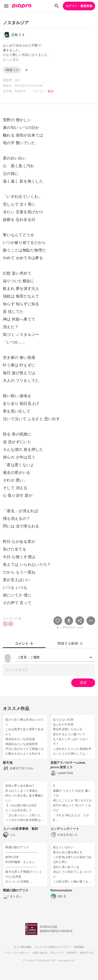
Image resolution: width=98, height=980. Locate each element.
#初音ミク (12, 70)
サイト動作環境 (23, 947)
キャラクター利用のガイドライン (53, 947)
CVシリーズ (57, 953)
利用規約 (79, 947)
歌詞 (51, 91)
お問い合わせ (40, 953)
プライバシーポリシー (17, 953)
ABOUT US (86, 953)
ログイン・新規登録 (79, 6)
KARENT (72, 953)
